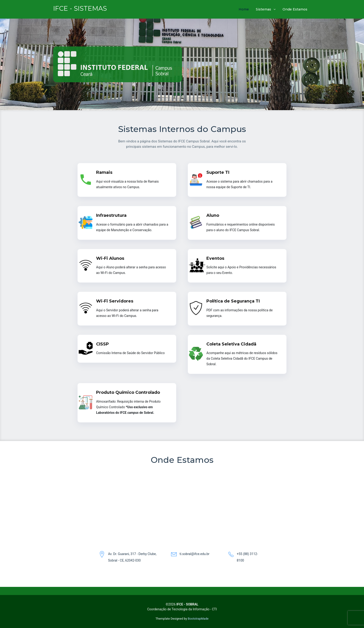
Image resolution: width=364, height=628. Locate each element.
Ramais (104, 172)
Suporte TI (218, 172)
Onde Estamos (295, 9)
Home (244, 9)
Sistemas (263, 9)
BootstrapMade (198, 619)
